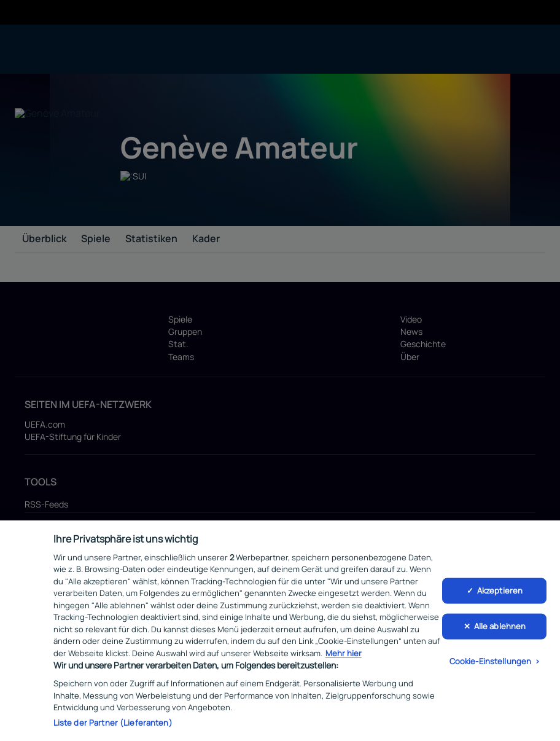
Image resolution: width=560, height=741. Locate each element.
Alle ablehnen (500, 629)
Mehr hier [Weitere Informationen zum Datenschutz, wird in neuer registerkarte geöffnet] (344, 656)
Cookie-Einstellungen (491, 664)
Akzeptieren (500, 593)
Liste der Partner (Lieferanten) (113, 725)
